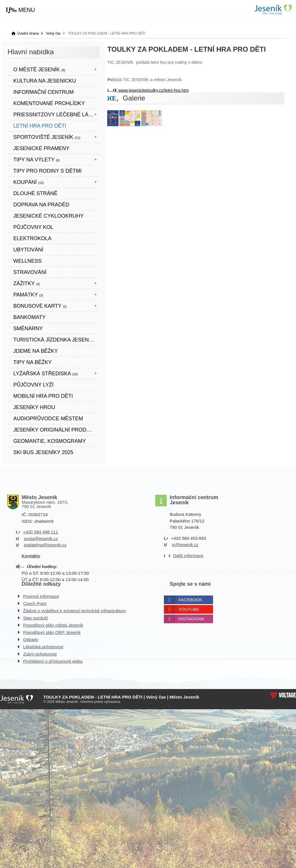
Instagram (191, 619)
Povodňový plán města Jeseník (53, 625)
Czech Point (35, 603)
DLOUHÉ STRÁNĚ (35, 193)
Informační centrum (44, 92)
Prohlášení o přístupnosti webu (53, 661)
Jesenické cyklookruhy (48, 216)
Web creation (283, 695)
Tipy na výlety (37, 160)
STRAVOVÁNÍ (30, 272)
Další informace (188, 556)
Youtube (189, 609)
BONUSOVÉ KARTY (40, 306)
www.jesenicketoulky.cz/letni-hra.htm (148, 90)
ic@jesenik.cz (185, 545)
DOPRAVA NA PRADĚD (41, 205)
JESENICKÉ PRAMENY (41, 148)
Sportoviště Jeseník (47, 137)
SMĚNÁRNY (28, 328)
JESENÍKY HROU (34, 407)
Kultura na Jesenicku (45, 81)
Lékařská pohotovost (43, 647)
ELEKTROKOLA (32, 238)
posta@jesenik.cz (41, 538)
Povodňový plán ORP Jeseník (52, 632)
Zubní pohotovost (40, 654)
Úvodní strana (273, 10)
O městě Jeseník (39, 70)
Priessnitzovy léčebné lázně (57, 115)
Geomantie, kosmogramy (50, 441)
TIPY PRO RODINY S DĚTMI (47, 171)
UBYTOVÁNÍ (28, 250)
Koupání (28, 182)
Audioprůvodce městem (48, 419)
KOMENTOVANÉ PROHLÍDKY (49, 103)
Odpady (31, 640)
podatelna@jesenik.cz (45, 545)
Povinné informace (41, 596)
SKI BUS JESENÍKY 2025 (43, 452)
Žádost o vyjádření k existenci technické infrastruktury (75, 611)
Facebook (190, 600)
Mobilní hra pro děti (43, 396)
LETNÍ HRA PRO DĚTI (40, 126)
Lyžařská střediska (46, 374)
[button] (20, 10)
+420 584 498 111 (40, 532)
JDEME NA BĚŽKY (36, 351)
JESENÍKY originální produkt (55, 430)
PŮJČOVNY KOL (33, 227)
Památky (28, 295)
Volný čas (53, 33)
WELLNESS (27, 261)
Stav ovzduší (36, 618)
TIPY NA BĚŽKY (33, 362)
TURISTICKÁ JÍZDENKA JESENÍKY (55, 340)
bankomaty (29, 317)
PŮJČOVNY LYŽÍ (33, 385)
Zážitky (27, 283)
